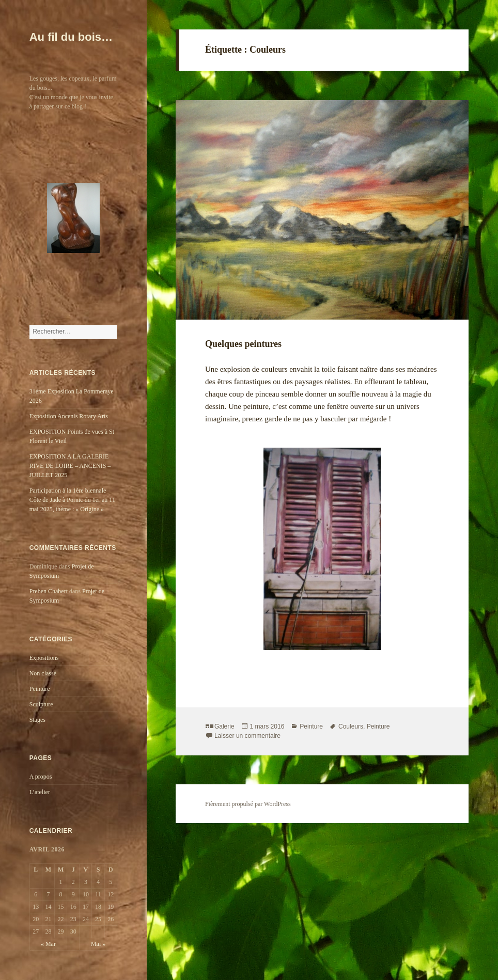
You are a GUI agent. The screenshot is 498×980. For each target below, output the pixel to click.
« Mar (48, 944)
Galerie (224, 726)
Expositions (44, 658)
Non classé (43, 673)
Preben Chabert (49, 591)
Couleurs (351, 726)
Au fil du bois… (71, 37)
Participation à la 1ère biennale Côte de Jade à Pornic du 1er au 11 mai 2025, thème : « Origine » (72, 500)
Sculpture (41, 704)
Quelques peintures (243, 344)
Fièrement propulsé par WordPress (248, 804)
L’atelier (40, 792)
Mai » (98, 944)
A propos (41, 777)
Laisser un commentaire (247, 736)
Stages (37, 720)
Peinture (40, 689)
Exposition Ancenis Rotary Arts (69, 416)
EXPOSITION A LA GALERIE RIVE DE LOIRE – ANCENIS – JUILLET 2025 (70, 466)
